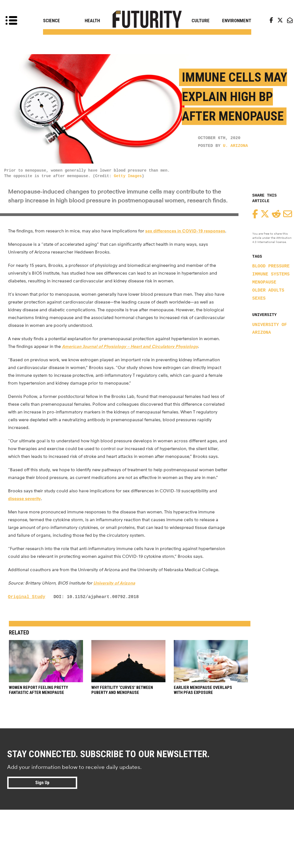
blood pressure (271, 266)
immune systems (271, 274)
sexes (259, 298)
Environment (237, 21)
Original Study (27, 597)
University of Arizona (114, 583)
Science (51, 21)
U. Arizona (235, 146)
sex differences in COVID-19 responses (185, 231)
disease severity (24, 499)
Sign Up (42, 783)
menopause (264, 282)
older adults (268, 290)
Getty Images (128, 176)
